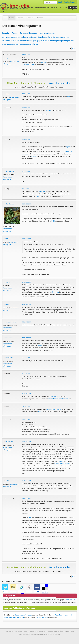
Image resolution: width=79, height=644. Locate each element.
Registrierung (70, 2)
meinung (53, 41)
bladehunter (10, 204)
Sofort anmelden (71, 600)
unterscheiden (24, 45)
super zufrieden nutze (10, 45)
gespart (40, 41)
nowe (7, 58)
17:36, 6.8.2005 (26, 94)
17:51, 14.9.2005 (26, 322)
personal (70, 41)
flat (18, 41)
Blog (72, 631)
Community (73, 7)
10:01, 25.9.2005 (26, 419)
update (34, 44)
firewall (13, 41)
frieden (30, 41)
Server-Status (55, 634)
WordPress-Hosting (42, 7)
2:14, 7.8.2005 (26, 171)
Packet (60, 461)
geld (35, 41)
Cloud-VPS (63, 7)
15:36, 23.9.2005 (26, 394)
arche (8, 94)
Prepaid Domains (42, 617)
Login (61, 2)
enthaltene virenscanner (53, 37)
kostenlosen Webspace (23, 615)
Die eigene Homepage (29, 33)
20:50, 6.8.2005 (26, 139)
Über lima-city (65, 631)
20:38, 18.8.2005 (26, 239)
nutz (59, 41)
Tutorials (40, 18)
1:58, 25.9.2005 (26, 406)
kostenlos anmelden (60, 83)
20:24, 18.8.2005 (26, 204)
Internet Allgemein (47, 33)
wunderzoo (9, 338)
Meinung (54, 396)
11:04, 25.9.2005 (26, 442)
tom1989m (9, 358)
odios (7, 304)
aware (21, 37)
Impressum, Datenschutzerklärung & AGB (34, 634)
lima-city (6, 33)
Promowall (30, 18)
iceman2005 (10, 171)
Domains (54, 7)
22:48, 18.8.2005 (26, 282)
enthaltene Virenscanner (63, 464)
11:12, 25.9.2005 (26, 481)
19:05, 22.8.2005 (26, 304)
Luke (38, 196)
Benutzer (20, 18)
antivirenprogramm (10, 37)
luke (48, 41)
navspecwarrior (11, 322)
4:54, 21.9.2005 (26, 358)
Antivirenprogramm (28, 64)
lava (44, 41)
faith (7, 239)
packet (64, 41)
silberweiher (10, 442)
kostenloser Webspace (9, 7)
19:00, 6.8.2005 (26, 107)
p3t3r (7, 481)
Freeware (55, 292)
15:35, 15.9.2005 (26, 338)
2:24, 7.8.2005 (26, 189)
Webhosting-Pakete (26, 7)
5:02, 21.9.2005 (26, 374)
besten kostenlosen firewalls (34, 37)
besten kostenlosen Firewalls (58, 399)
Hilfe (3, 11)
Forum (12, 18)
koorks (8, 282)
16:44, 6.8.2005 (26, 55)
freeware (23, 41)
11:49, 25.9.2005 (26, 498)
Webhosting (9, 631)
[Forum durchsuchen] (50, 2)
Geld (53, 221)
